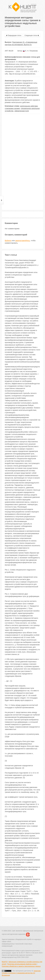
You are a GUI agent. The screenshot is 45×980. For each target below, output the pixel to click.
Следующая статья (32, 35)
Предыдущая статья (14, 35)
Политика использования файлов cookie (22, 964)
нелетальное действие (29, 106)
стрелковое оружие (12, 108)
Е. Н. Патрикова (30, 51)
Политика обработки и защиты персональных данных (21, 966)
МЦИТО (5, 962)
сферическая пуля (22, 111)
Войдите (8, 241)
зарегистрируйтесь (23, 241)
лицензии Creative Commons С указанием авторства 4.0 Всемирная (21, 973)
